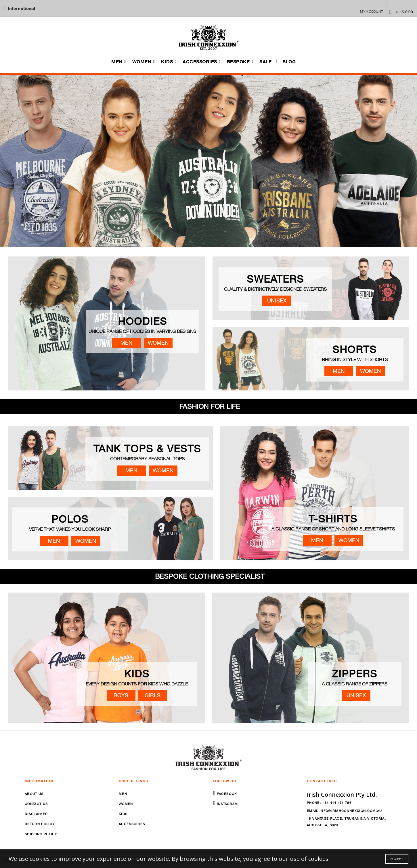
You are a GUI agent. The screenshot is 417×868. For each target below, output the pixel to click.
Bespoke (238, 62)
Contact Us (36, 804)
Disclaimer (36, 814)
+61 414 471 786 (337, 803)
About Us (34, 794)
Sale (265, 62)
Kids (167, 62)
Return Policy (40, 824)
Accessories (200, 62)
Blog (289, 62)
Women (142, 62)
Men (117, 62)
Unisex (277, 301)
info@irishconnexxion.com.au (351, 811)
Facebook (226, 794)
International (21, 8)
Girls (153, 695)
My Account (371, 11)
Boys (121, 695)
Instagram (227, 804)
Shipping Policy (41, 834)
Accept (397, 859)
